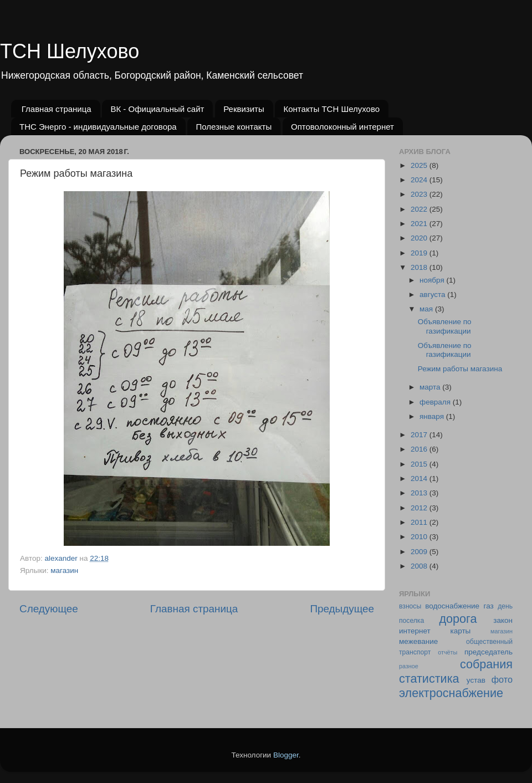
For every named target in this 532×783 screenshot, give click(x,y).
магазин (64, 570)
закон (503, 620)
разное (409, 666)
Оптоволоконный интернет (342, 127)
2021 (420, 224)
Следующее (49, 609)
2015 (420, 464)
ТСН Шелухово (70, 51)
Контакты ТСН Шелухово (331, 109)
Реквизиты (244, 109)
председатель (488, 652)
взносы (410, 606)
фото (502, 679)
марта (431, 387)
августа (433, 295)
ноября (433, 280)
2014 (420, 478)
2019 (420, 253)
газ (489, 606)
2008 (420, 566)
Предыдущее (342, 609)
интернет (415, 631)
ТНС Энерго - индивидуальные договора (98, 127)
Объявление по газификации (445, 326)
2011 (420, 522)
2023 (420, 194)
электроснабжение (451, 693)
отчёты (447, 652)
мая (427, 309)
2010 (420, 537)
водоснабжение (452, 606)
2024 (420, 180)
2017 (420, 435)
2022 (420, 209)
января (433, 416)
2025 (420, 165)
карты (460, 631)
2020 (420, 238)
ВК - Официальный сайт (157, 109)
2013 (420, 493)
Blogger (286, 755)
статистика (429, 679)
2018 (420, 267)
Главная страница (57, 109)
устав (476, 680)
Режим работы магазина (460, 369)
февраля (436, 402)
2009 (420, 552)
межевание (418, 641)
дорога (458, 619)
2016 (420, 449)
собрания (486, 664)
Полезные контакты (234, 127)
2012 (420, 508)
